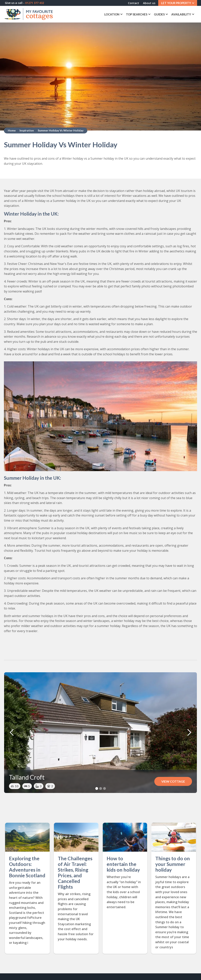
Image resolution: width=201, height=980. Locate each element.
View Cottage (173, 781)
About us (149, 3)
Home (12, 130)
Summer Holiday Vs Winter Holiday (61, 130)
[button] (178, 3)
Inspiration (27, 130)
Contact (134, 3)
